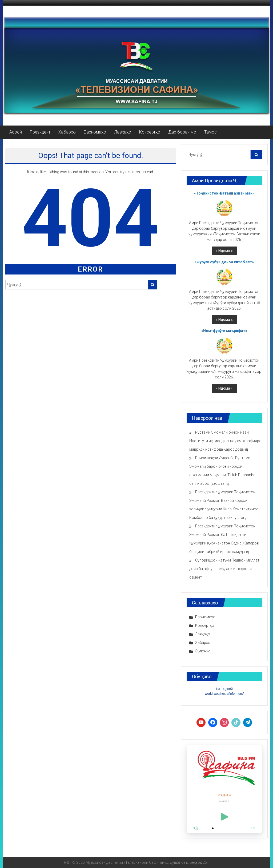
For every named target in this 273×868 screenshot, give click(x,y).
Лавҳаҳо (123, 132)
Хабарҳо (67, 132)
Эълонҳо (203, 651)
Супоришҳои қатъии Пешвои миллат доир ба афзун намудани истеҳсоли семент (224, 569)
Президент (40, 132)
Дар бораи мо (182, 132)
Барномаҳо (95, 132)
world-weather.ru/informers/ (224, 694)
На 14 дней (224, 689)
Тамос (210, 132)
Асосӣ (16, 132)
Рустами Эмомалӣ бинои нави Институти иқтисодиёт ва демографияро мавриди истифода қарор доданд (225, 441)
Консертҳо (150, 132)
